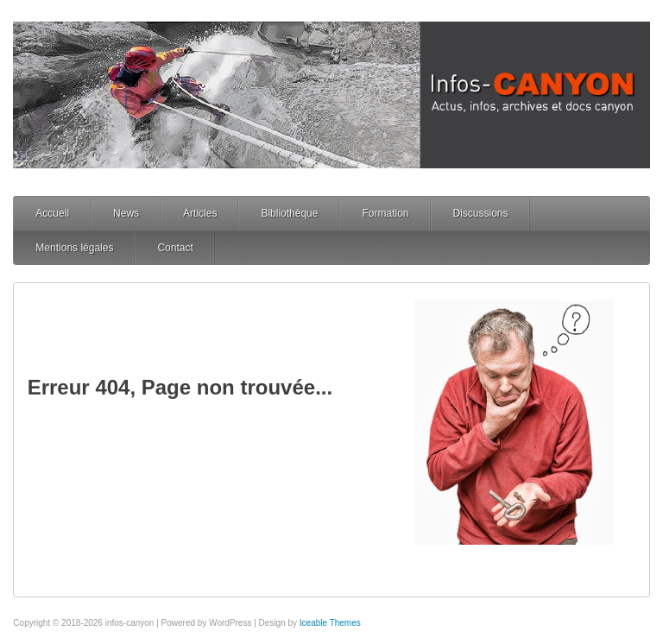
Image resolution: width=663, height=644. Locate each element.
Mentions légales (74, 248)
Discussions (481, 213)
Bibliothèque (289, 213)
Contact (175, 248)
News (126, 213)
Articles (200, 213)
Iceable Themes (330, 623)
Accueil (52, 213)
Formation (385, 213)
